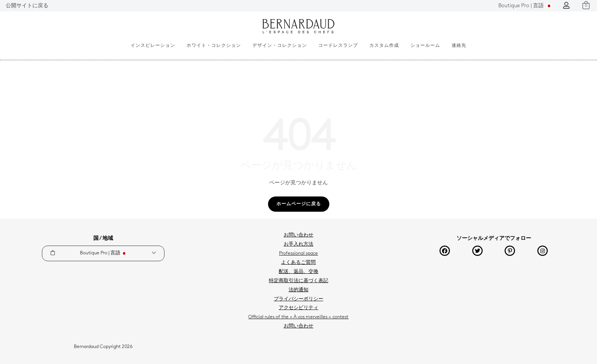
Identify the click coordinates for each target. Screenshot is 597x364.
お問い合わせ (298, 235)
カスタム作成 (384, 46)
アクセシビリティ (298, 308)
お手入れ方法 (298, 244)
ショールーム (425, 46)
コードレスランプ (338, 46)
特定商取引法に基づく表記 (298, 281)
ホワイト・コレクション (214, 46)
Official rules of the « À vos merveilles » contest (298, 317)
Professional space (298, 254)
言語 (525, 6)
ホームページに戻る (299, 204)
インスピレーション (153, 46)
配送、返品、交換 (298, 272)
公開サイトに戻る (27, 6)
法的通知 (298, 290)
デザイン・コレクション (280, 46)
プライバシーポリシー (298, 299)
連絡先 (459, 46)
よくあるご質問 (298, 263)
